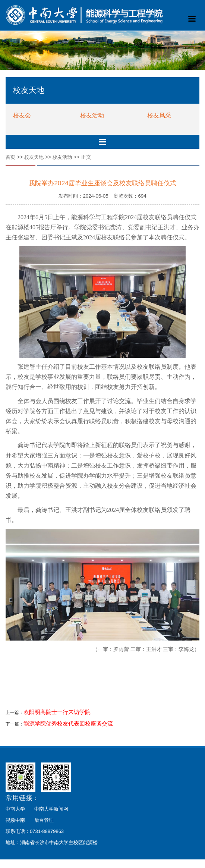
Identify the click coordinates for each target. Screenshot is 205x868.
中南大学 (15, 809)
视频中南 (15, 820)
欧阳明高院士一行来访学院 (57, 712)
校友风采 (159, 115)
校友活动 (92, 115)
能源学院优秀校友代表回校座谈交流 (68, 724)
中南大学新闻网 (51, 809)
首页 (10, 157)
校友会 (22, 115)
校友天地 (34, 157)
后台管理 (44, 820)
